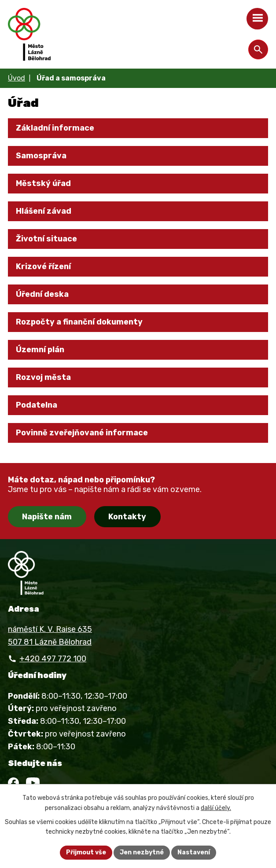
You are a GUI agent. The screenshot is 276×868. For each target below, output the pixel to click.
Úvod (17, 78)
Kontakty (127, 517)
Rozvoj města (43, 377)
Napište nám (47, 517)
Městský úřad (43, 183)
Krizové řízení (43, 266)
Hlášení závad (44, 211)
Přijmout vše (86, 852)
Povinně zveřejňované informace (82, 433)
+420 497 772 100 (53, 659)
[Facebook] (13, 783)
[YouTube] (33, 783)
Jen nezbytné (142, 852)
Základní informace (55, 128)
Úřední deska (42, 294)
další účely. (216, 808)
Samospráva (41, 156)
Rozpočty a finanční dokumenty (79, 322)
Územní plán (40, 350)
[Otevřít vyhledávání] (258, 49)
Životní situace (46, 239)
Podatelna (37, 405)
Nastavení (194, 852)
